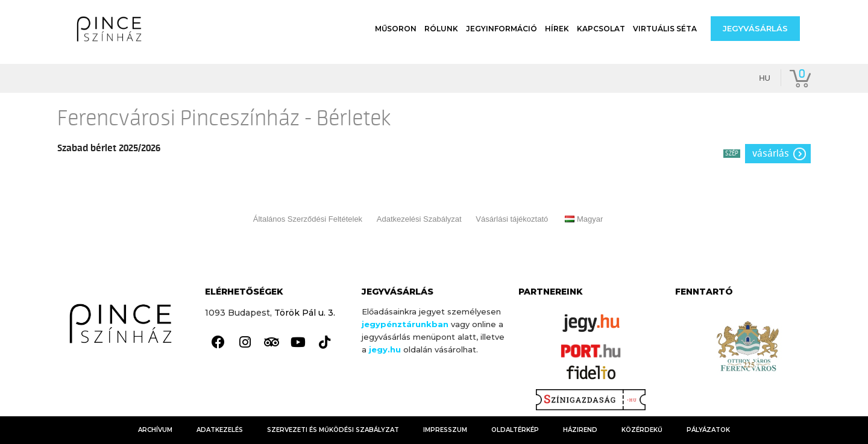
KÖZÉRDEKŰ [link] (642, 430)
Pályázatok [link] (708, 430)
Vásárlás (771, 154)
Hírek (557, 29)
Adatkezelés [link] (220, 430)
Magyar (584, 219)
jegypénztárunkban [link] (405, 324)
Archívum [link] (155, 430)
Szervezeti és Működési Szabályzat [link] (333, 430)
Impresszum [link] (445, 430)
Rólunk (441, 29)
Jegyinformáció (502, 29)
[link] (218, 343)
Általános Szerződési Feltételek (308, 219)
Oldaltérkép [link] (515, 430)
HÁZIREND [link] (580, 430)
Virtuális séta (665, 29)
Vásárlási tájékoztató (512, 219)
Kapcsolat (601, 29)
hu (765, 78)
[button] (755, 29)
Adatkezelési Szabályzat (419, 219)
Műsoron (396, 29)
